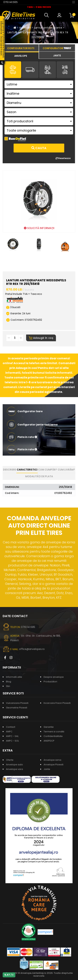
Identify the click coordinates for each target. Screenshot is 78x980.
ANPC (9, 732)
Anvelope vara (14, 769)
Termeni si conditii (54, 732)
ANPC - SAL (12, 736)
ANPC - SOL (12, 741)
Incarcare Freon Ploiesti (57, 703)
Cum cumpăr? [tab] (48, 470)
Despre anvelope (54, 677)
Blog (9, 682)
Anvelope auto (14, 765)
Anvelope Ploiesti (53, 765)
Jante (47, 769)
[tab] (21, 55)
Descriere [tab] (10, 470)
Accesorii (25, 28)
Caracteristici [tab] (27, 470)
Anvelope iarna (52, 760)
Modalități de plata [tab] (39, 476)
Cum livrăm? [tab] (66, 470)
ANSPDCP (49, 741)
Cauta (39, 148)
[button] (47, 15)
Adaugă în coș (41, 338)
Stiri (8, 686)
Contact (11, 727)
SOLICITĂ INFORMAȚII (39, 228)
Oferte (10, 760)
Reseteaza (63, 158)
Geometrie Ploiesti (17, 708)
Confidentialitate (53, 736)
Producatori (50, 682)
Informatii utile (14, 677)
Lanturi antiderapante (48, 28)
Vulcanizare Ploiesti (17, 703)
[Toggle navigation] (74, 2)
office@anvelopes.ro (32, 649)
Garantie (49, 727)
